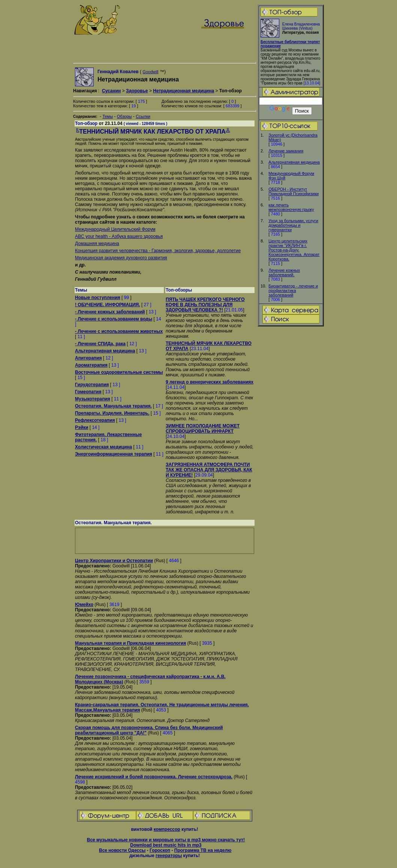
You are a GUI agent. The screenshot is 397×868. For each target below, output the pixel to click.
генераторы (169, 856)
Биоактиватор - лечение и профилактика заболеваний (293, 290)
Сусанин (111, 91)
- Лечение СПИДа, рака (100, 344)
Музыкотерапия (93, 399)
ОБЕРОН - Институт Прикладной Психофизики (294, 191)
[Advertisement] (291, 445)
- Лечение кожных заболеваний (110, 312)
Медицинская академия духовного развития (121, 258)
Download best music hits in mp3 (166, 845)
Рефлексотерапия (95, 420)
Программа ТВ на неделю (203, 850)
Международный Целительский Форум (115, 229)
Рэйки (82, 427)
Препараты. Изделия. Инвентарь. (112, 413)
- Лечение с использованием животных (119, 331)
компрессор (167, 829)
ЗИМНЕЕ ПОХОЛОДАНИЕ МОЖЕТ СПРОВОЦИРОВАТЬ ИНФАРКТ (203, 429)
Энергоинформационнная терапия (114, 454)
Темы (108, 116)
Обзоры (124, 116)
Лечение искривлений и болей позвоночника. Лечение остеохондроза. (154, 777)
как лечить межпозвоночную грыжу (291, 207)
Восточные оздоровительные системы (119, 372)
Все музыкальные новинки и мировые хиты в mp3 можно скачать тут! (166, 840)
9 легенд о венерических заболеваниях (210, 382)
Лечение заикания (286, 151)
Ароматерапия (91, 365)
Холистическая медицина (103, 447)
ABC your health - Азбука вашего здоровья (119, 236)
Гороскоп (160, 850)
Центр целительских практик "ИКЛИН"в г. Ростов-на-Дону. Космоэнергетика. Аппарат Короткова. (294, 250)
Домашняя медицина (97, 244)
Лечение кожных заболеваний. (284, 272)
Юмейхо (84, 605)
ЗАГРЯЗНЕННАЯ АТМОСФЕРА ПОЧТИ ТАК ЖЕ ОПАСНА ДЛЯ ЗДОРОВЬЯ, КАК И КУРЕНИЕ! (209, 470)
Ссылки (143, 116)
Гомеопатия (88, 392)
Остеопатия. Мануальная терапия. (113, 406)
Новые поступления (98, 298)
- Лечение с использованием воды (114, 319)
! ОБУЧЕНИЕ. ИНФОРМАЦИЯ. (108, 305)
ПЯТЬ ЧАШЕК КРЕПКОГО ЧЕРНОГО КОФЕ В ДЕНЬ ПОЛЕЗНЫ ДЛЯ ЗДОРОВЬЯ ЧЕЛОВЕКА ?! (205, 305)
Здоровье (137, 91)
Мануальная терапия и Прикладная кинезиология (130, 643)
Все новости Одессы (122, 850)
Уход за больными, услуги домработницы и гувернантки (293, 225)
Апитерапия (88, 358)
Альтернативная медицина (294, 162)
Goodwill (150, 72)
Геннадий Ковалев (118, 72)
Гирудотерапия (92, 385)
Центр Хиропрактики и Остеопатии (114, 561)
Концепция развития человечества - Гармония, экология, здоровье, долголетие (158, 251)
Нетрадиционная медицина (184, 91)
